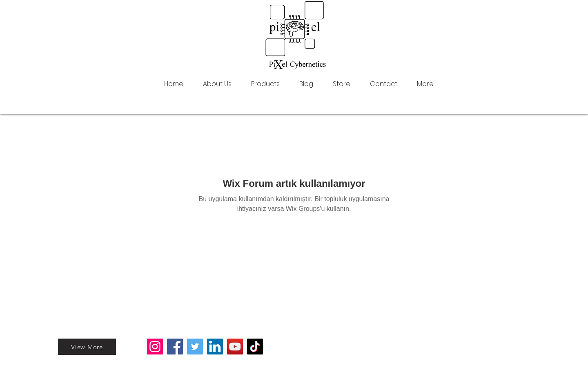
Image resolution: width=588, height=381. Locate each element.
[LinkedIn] (215, 347)
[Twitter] (195, 347)
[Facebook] (175, 347)
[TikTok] (255, 347)
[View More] (87, 347)
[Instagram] (155, 347)
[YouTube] (235, 347)
